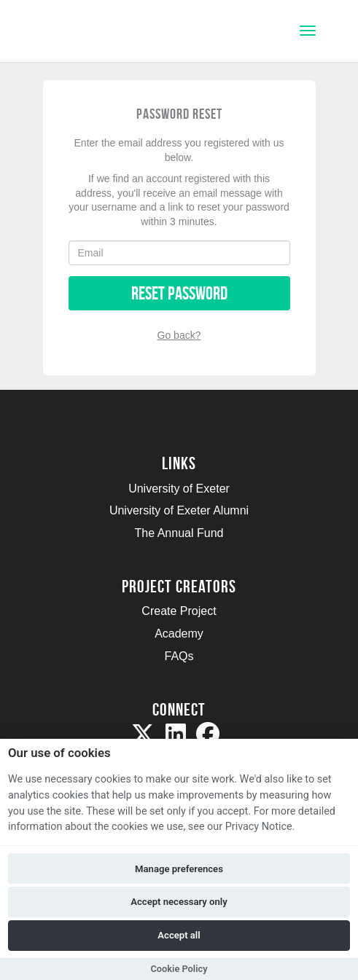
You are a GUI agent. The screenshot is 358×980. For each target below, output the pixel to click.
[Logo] (83, 32)
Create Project (179, 611)
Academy (179, 634)
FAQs (179, 656)
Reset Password (179, 293)
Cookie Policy (179, 969)
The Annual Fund (179, 533)
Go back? (179, 335)
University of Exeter (179, 489)
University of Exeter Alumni (179, 510)
